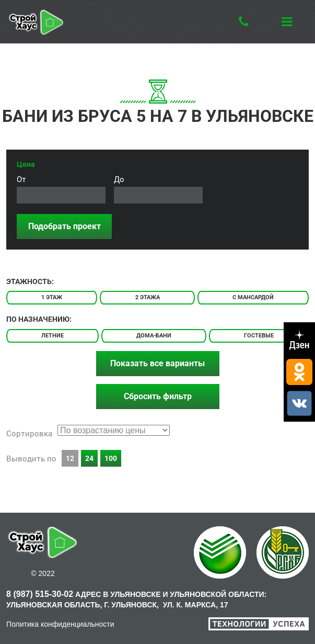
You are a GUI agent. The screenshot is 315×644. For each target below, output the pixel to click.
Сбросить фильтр (158, 396)
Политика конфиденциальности (60, 624)
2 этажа (148, 297)
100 (111, 458)
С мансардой (253, 297)
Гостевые (259, 336)
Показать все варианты (157, 363)
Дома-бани (154, 336)
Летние (52, 336)
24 (89, 458)
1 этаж (52, 297)
